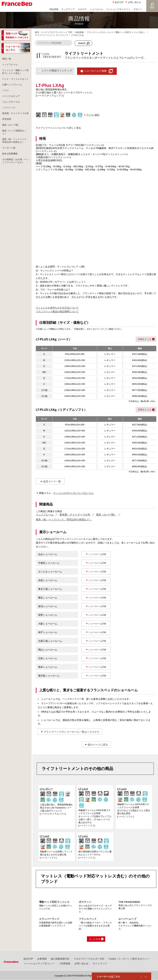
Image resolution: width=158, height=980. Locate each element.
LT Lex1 (83, 836)
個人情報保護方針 (60, 959)
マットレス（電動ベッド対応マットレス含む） (15, 73)
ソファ (6, 96)
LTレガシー (46, 789)
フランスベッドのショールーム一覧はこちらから (72, 732)
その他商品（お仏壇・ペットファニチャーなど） (15, 177)
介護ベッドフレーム (13, 90)
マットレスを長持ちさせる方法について (57, 308)
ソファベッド (10, 114)
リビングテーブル (12, 108)
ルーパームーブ (127, 919)
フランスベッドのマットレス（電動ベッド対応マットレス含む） (116, 32)
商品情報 (54, 9)
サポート (138, 9)
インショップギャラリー (118, 9)
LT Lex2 (45, 836)
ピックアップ (68, 9)
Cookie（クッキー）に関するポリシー (129, 959)
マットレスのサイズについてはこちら (73, 493)
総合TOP (119, 2)
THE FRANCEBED (129, 902)
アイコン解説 (93, 115)
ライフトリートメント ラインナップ (52, 35)
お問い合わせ (134, 2)
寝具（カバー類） (106, 515)
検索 (152, 8)
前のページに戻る (98, 745)
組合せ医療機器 (11, 170)
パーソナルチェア (12, 102)
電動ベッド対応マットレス (54, 902)
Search (82, 43)
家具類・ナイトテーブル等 (75, 515)
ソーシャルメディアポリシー (39, 964)
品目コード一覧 (52, 481)
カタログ (82, 9)
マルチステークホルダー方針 (89, 959)
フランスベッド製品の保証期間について (57, 311)
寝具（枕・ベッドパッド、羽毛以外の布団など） (64, 519)
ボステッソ (85, 902)
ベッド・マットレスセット (15, 82)
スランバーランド (49, 919)
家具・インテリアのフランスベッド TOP (54, 32)
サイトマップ (100, 964)
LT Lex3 (122, 789)
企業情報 (42, 959)
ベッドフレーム (45, 515)
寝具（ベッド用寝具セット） (15, 143)
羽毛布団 (7, 130)
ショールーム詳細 (97, 554)
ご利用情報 (64, 964)
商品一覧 (7, 59)
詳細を (141, 339)
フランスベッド (88, 919)
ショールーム (96, 9)
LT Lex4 (83, 789)
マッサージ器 (10, 163)
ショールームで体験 (95, 71)
